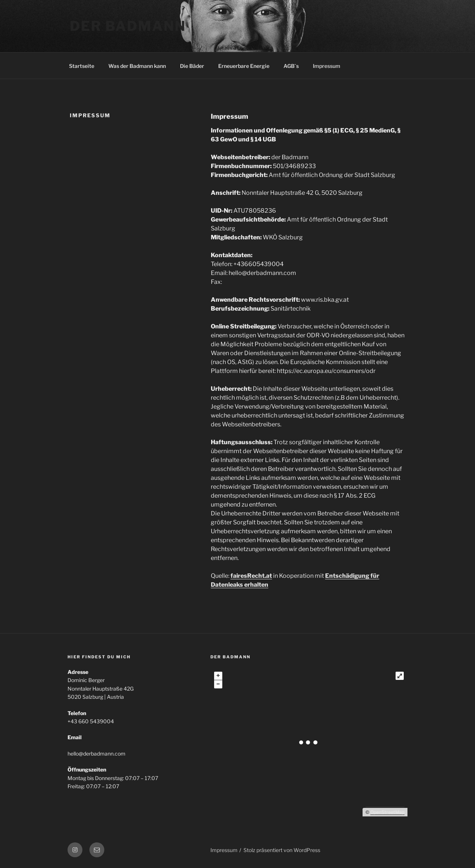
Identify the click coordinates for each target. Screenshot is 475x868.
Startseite (82, 66)
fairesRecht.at (251, 576)
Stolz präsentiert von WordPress (282, 850)
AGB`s (291, 66)
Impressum (327, 66)
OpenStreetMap (387, 812)
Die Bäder (192, 66)
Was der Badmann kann (137, 66)
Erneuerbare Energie (244, 66)
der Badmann (128, 26)
